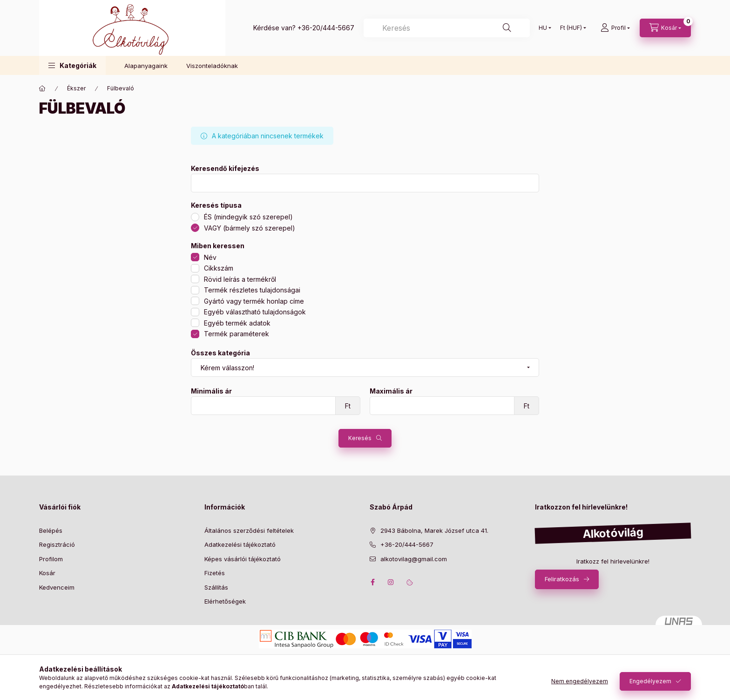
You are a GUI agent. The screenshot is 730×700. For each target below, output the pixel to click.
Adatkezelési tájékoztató (240, 544)
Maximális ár (391, 391)
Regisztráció (57, 544)
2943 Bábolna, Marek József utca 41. (434, 530)
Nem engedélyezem (580, 681)
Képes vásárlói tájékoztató (243, 559)
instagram (391, 582)
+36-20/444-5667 (326, 28)
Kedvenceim (57, 587)
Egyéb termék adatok (237, 323)
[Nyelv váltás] (543, 28)
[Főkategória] (42, 88)
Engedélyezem (650, 681)
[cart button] (665, 28)
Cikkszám (219, 268)
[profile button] (615, 28)
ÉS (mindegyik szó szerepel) (248, 217)
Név (210, 257)
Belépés (51, 530)
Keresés (360, 438)
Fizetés (215, 573)
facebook (372, 582)
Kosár (47, 573)
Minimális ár (211, 391)
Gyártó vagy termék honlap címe (254, 301)
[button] (72, 65)
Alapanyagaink (146, 66)
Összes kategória (220, 353)
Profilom (51, 559)
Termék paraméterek (237, 334)
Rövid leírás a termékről (240, 279)
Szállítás (216, 587)
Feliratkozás (562, 579)
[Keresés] (447, 28)
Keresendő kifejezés (225, 169)
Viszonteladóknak (212, 66)
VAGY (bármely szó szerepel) (250, 228)
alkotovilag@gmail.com (414, 559)
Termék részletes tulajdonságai (252, 290)
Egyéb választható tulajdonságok (255, 312)
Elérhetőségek (225, 601)
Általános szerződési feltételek (249, 530)
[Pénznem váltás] (571, 28)
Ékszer (76, 88)
